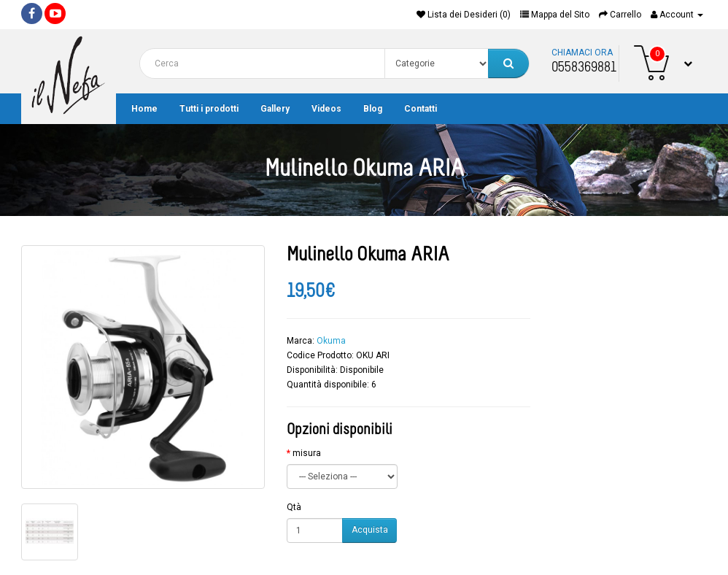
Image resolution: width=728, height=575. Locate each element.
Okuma (331, 341)
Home (144, 109)
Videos (326, 109)
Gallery (275, 109)
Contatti (421, 109)
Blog (373, 109)
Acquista (370, 530)
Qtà (294, 507)
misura (307, 453)
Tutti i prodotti (209, 109)
